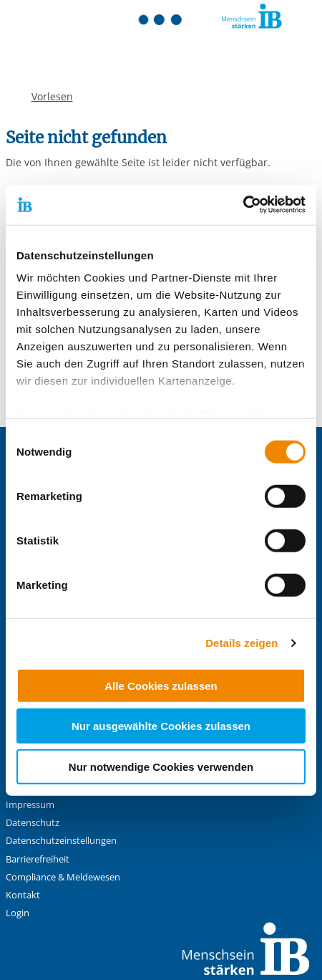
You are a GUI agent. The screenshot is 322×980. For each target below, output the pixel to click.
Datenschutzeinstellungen (61, 841)
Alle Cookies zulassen (161, 685)
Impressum (30, 805)
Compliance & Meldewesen (63, 877)
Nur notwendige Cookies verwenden (161, 766)
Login (18, 913)
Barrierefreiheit (38, 859)
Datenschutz (33, 823)
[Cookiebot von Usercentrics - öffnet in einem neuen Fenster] (243, 205)
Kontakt (23, 895)
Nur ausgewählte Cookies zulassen (161, 726)
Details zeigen (241, 643)
